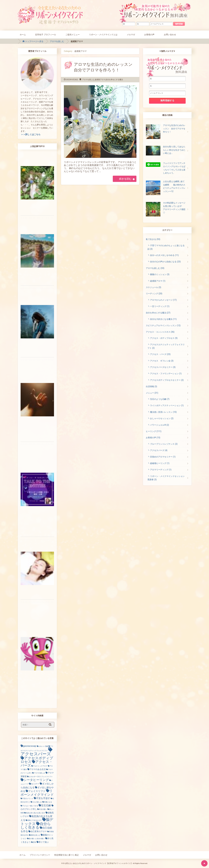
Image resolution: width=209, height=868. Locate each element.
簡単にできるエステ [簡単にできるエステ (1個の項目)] (34, 820)
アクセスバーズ (159, 450)
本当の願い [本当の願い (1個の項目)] (43, 809)
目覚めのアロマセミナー (163, 457)
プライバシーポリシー (40, 855)
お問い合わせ (170, 34)
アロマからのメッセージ (163, 300)
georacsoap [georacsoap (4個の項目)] (30, 746)
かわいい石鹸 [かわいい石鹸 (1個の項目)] (43, 746)
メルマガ (131, 34)
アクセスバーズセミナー (163, 367)
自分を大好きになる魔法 (163, 319)
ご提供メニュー (73, 34)
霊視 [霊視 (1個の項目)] (34, 842)
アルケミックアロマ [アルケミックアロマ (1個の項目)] (40, 766)
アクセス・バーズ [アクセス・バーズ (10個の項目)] (37, 764)
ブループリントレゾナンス (164, 444)
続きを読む (125, 179)
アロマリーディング (161, 470)
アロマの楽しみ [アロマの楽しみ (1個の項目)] (39, 773)
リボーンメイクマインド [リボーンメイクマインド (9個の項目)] (37, 793)
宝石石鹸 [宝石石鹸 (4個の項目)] (46, 805)
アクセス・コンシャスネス (160, 332)
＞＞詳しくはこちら (31, 134)
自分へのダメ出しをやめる (164, 255)
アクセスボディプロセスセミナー (167, 380)
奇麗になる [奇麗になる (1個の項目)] (48, 802)
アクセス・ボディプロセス (164, 338)
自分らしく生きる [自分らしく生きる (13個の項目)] (36, 826)
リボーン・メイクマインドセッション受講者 (166, 478)
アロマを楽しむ (57, 41)
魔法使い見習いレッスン (163, 412)
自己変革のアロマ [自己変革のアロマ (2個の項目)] (39, 831)
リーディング (154, 294)
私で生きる (153, 239)
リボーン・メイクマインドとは (103, 34)
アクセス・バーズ (160, 354)
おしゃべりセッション (162, 418)
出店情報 (151, 386)
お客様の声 (149, 34)
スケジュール (153, 287)
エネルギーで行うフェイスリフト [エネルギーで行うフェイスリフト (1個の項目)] (41, 777)
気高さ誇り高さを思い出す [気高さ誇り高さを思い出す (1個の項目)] (35, 813)
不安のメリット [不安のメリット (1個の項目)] (28, 799)
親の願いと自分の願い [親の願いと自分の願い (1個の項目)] (37, 839)
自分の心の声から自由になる (165, 262)
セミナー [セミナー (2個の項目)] (35, 784)
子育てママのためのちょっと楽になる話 (166, 247)
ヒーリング (154, 431)
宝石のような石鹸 (160, 399)
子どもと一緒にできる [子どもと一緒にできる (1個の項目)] (30, 806)
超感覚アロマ (100, 80)
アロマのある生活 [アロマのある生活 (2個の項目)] (38, 769)
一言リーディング (160, 306)
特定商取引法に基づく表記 (66, 855)
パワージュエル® (160, 425)
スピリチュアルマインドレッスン (163, 325)
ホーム (23, 34)
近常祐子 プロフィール (46, 34)
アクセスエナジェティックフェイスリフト (166, 346)
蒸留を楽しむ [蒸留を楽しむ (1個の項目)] (35, 835)
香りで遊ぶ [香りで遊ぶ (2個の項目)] (44, 842)
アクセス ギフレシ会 (162, 361)
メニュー (152, 393)
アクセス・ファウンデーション (166, 374)
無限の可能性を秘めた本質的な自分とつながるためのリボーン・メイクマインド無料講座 (156, 12)
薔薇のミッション (160, 274)
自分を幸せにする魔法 (114, 80)
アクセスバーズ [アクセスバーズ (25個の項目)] (36, 754)
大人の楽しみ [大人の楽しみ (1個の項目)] (37, 802)
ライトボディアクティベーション (167, 405)
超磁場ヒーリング (160, 463)
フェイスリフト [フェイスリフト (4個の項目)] (37, 791)
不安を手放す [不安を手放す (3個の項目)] (43, 798)
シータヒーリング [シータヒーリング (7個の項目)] (36, 780)
